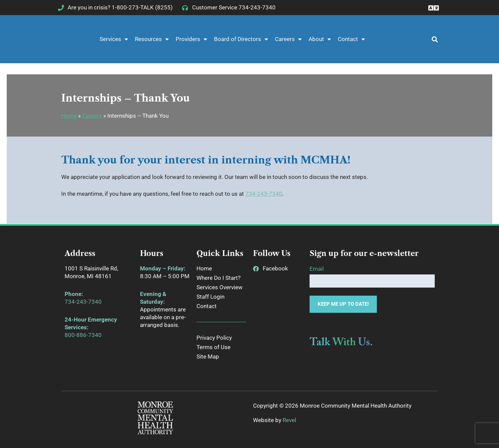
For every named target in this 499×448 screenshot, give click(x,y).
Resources (152, 39)
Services (114, 39)
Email (317, 269)
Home (69, 116)
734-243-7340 (264, 194)
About (320, 39)
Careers (288, 39)
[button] (431, 39)
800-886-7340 (83, 335)
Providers (191, 39)
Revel (289, 420)
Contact (351, 39)
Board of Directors (241, 39)
